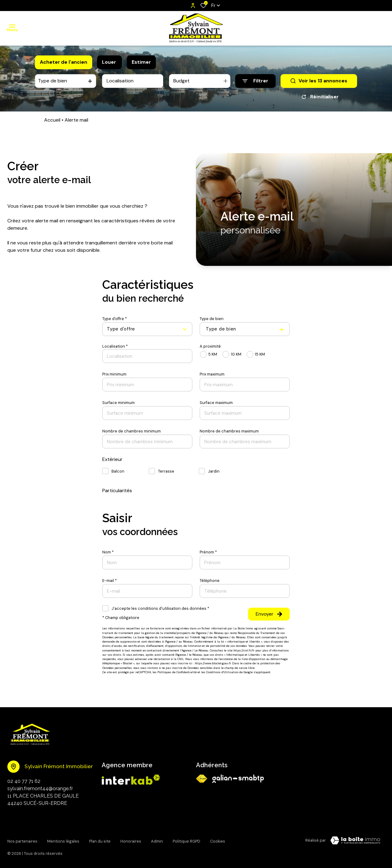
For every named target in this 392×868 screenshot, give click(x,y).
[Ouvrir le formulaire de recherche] (255, 81)
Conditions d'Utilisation (222, 672)
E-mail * (109, 581)
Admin (157, 839)
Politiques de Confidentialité (177, 672)
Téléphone (210, 581)
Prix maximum (212, 374)
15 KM (260, 354)
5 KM (213, 354)
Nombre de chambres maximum (229, 431)
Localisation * (115, 346)
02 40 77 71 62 (24, 781)
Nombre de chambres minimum (132, 431)
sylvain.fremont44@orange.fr (40, 789)
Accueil (52, 120)
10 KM (236, 354)
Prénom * (208, 552)
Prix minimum (114, 374)
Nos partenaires (22, 839)
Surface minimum (119, 403)
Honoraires (131, 839)
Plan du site (100, 839)
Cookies (218, 839)
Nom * (108, 552)
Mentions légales (63, 839)
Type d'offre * (115, 319)
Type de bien (212, 319)
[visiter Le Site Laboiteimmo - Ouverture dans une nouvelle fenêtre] (355, 840)
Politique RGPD (187, 839)
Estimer (141, 62)
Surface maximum (216, 403)
